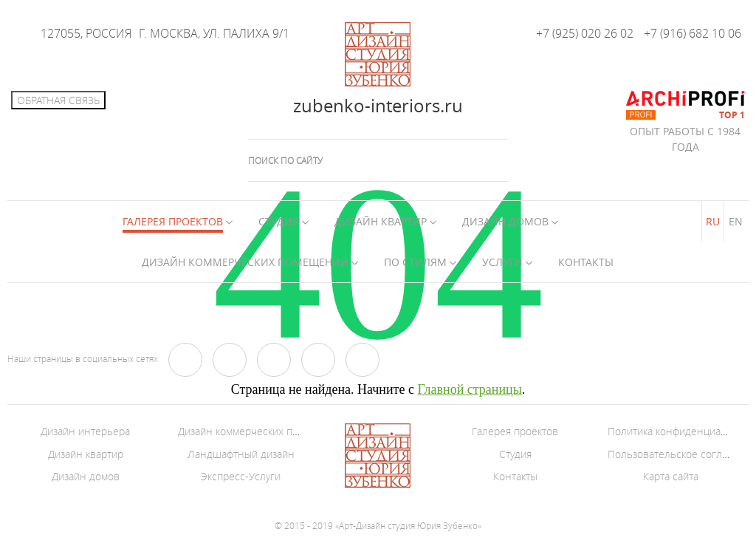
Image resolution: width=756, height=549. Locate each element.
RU (713, 221)
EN (736, 221)
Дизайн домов (505, 221)
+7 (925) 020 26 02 (585, 33)
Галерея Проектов (173, 221)
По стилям (415, 262)
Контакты (586, 262)
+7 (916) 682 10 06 (693, 33)
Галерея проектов (515, 431)
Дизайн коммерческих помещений (245, 262)
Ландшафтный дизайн (241, 454)
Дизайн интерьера (85, 431)
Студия (279, 221)
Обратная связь (58, 100)
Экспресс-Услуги (241, 476)
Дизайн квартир (381, 221)
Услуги (502, 262)
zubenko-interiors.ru (378, 106)
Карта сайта (671, 476)
